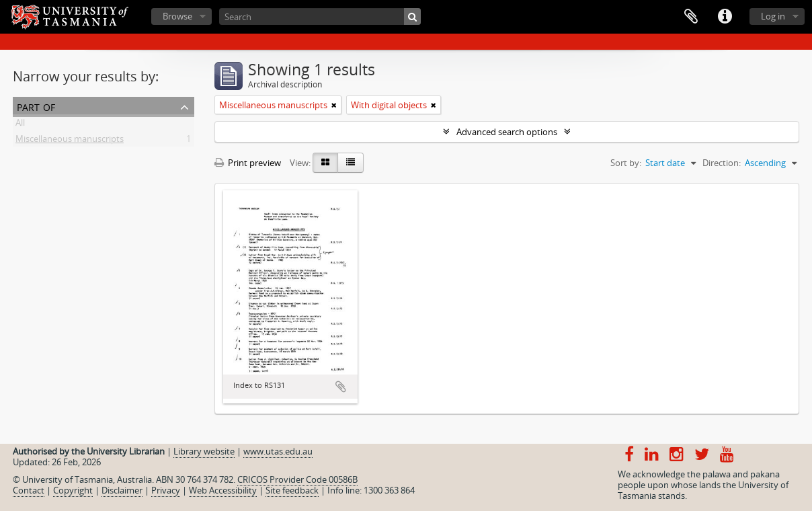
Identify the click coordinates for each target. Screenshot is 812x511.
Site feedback (292, 490)
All (20, 125)
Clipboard (691, 17)
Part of (36, 106)
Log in (773, 16)
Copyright (73, 490)
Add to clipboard (341, 387)
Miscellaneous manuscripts (70, 141)
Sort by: (626, 163)
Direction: (722, 163)
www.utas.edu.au (278, 451)
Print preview (248, 163)
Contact (29, 490)
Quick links (725, 17)
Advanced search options (507, 132)
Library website (204, 451)
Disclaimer (122, 490)
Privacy (166, 490)
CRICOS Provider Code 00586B (297, 479)
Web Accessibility (223, 490)
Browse (177, 16)
